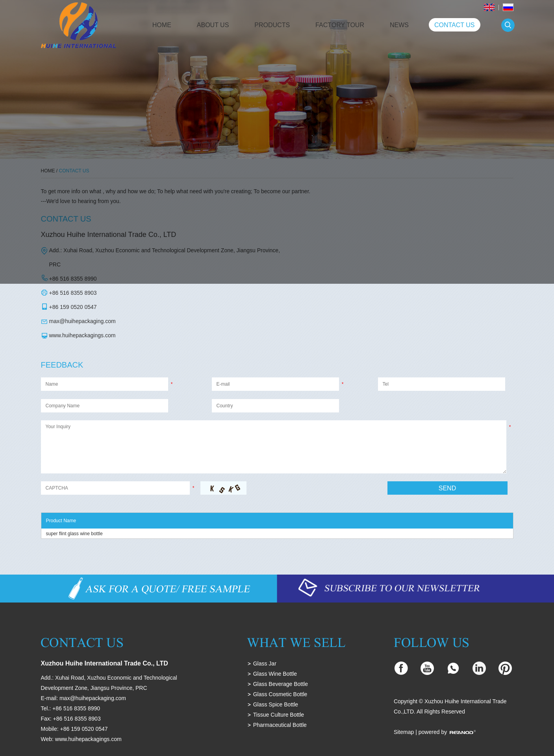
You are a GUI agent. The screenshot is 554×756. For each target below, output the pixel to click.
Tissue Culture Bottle (279, 715)
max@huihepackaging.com (82, 321)
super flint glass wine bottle (74, 534)
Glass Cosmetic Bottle (280, 694)
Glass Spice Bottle (276, 704)
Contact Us (455, 25)
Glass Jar (265, 664)
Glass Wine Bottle (275, 674)
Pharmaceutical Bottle (280, 725)
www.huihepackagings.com (82, 335)
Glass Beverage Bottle (281, 684)
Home (162, 25)
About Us (213, 25)
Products (272, 25)
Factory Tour (340, 25)
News (399, 25)
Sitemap (404, 732)
